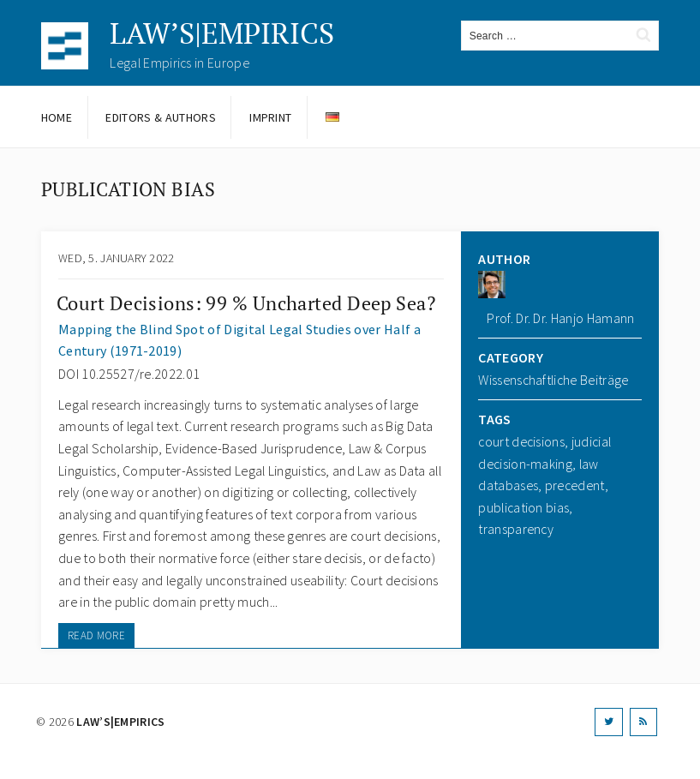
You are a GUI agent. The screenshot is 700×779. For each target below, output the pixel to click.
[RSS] (643, 722)
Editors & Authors (160, 117)
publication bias (524, 507)
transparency (516, 529)
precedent (575, 485)
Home (57, 117)
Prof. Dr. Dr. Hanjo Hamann (560, 318)
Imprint (270, 117)
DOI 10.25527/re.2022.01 (129, 374)
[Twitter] (608, 722)
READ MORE (96, 635)
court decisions (521, 441)
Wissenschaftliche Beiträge (553, 380)
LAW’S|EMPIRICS (222, 33)
